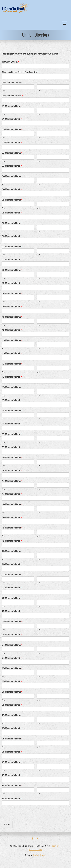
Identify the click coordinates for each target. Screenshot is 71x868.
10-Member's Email (12, 330)
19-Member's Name (12, 528)
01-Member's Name (12, 106)
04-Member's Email (12, 189)
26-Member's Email (12, 705)
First (4, 91)
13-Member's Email (12, 400)
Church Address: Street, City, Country (20, 72)
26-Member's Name (12, 692)
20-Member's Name (12, 551)
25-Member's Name (12, 668)
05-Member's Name (12, 200)
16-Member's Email (12, 471)
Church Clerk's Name (13, 83)
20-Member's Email (12, 564)
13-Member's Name (12, 387)
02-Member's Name (12, 129)
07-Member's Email (12, 260)
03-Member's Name (12, 153)
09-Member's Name (12, 294)
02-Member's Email (12, 143)
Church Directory (36, 35)
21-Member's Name (12, 575)
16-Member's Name (12, 458)
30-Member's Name (12, 786)
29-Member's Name (12, 762)
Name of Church (11, 62)
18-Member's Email (12, 517)
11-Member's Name (12, 340)
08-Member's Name (12, 270)
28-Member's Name (12, 739)
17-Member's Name (12, 481)
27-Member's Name (12, 715)
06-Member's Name (12, 223)
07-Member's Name (12, 247)
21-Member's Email (12, 588)
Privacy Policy (39, 855)
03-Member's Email (12, 166)
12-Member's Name (12, 364)
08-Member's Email (12, 283)
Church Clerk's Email (12, 96)
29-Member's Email (12, 775)
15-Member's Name (12, 434)
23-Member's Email (12, 635)
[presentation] (21, 817)
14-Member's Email (12, 424)
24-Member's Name (12, 645)
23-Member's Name (12, 622)
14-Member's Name (12, 411)
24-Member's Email (12, 658)
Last (38, 91)
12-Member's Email (12, 377)
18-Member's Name (12, 504)
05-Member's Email (12, 213)
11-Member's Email (12, 353)
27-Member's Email (12, 728)
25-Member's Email (12, 681)
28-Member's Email (12, 752)
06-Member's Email (12, 236)
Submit (7, 824)
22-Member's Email (12, 611)
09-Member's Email (12, 307)
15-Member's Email (12, 447)
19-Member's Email (12, 541)
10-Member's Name (12, 317)
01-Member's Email (12, 119)
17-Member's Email (12, 494)
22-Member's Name (12, 598)
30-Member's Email (12, 799)
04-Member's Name (12, 176)
